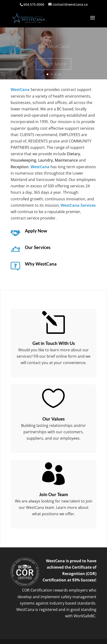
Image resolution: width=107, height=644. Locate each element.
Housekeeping (23, 160)
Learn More (53, 65)
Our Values (53, 419)
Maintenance (66, 160)
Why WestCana (41, 264)
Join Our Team (53, 494)
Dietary (74, 154)
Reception (20, 167)
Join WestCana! (54, 47)
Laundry (45, 160)
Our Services (38, 247)
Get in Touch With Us (54, 343)
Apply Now (36, 231)
